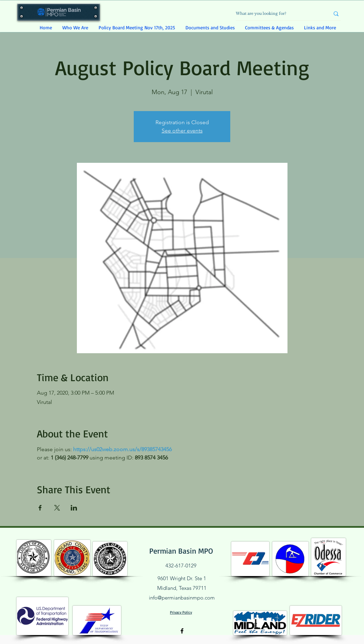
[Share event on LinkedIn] (74, 508)
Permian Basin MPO (181, 551)
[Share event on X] (57, 508)
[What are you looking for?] (277, 14)
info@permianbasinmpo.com (182, 598)
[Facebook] (182, 631)
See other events (182, 131)
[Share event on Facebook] (40, 508)
